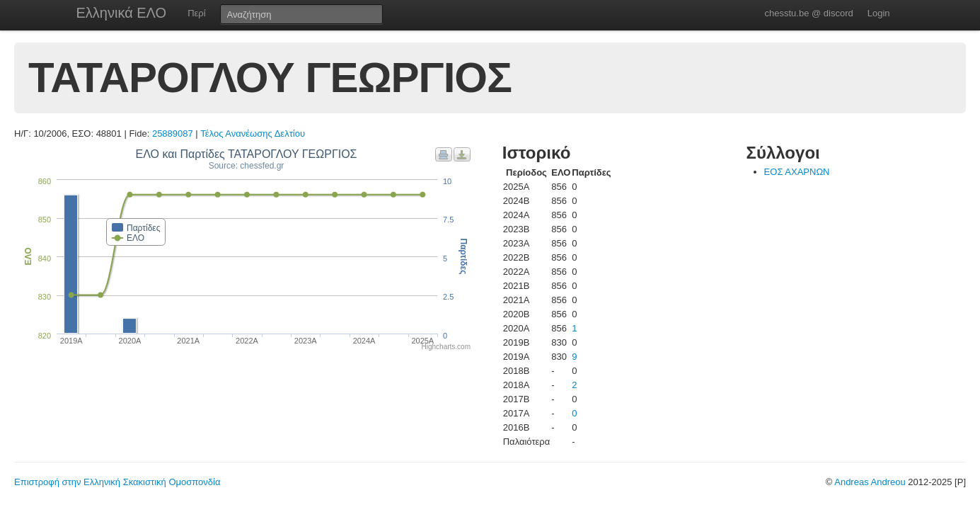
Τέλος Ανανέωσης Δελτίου (253, 133)
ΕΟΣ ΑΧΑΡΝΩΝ (797, 172)
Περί (196, 13)
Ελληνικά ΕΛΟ (122, 13)
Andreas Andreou (870, 482)
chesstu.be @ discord (808, 13)
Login (879, 13)
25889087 (173, 133)
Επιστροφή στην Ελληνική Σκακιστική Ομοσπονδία (117, 482)
